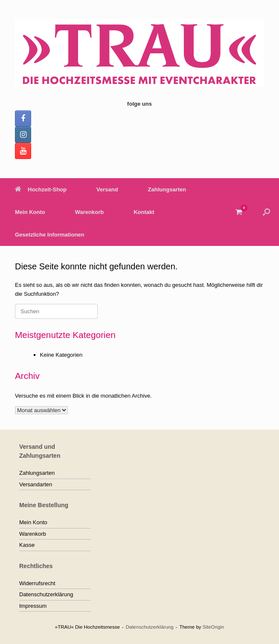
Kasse (27, 545)
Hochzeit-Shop (41, 189)
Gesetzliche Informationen (50, 235)
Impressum (33, 606)
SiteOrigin (214, 627)
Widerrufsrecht (37, 583)
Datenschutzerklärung (46, 594)
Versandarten (36, 484)
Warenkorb (89, 212)
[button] (266, 212)
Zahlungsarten (167, 189)
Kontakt (144, 212)
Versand (107, 189)
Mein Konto (30, 212)
